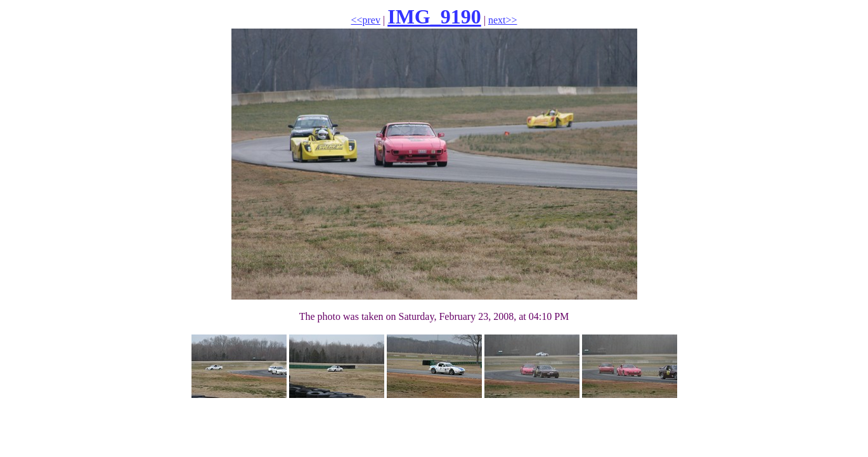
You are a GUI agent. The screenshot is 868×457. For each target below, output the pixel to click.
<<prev (365, 20)
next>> (503, 20)
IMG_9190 (434, 17)
